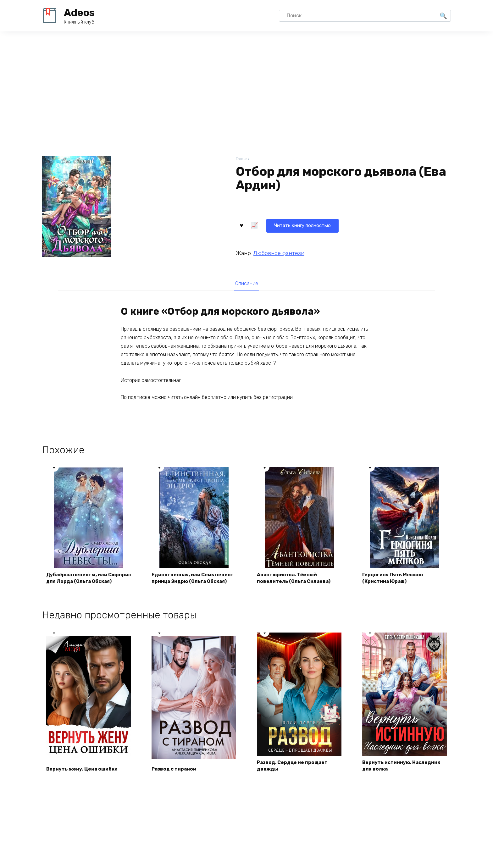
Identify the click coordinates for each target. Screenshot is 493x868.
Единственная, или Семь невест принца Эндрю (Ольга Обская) (190, 583)
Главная (243, 159)
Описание (246, 284)
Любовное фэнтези (279, 252)
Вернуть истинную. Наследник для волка (404, 775)
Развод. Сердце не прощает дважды (294, 775)
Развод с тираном (176, 779)
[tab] (246, 283)
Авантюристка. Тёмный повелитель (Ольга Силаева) (295, 587)
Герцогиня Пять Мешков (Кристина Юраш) (394, 587)
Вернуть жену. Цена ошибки (84, 779)
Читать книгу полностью (274, 225)
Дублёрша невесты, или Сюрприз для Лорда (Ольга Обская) (83, 583)
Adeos (79, 13)
